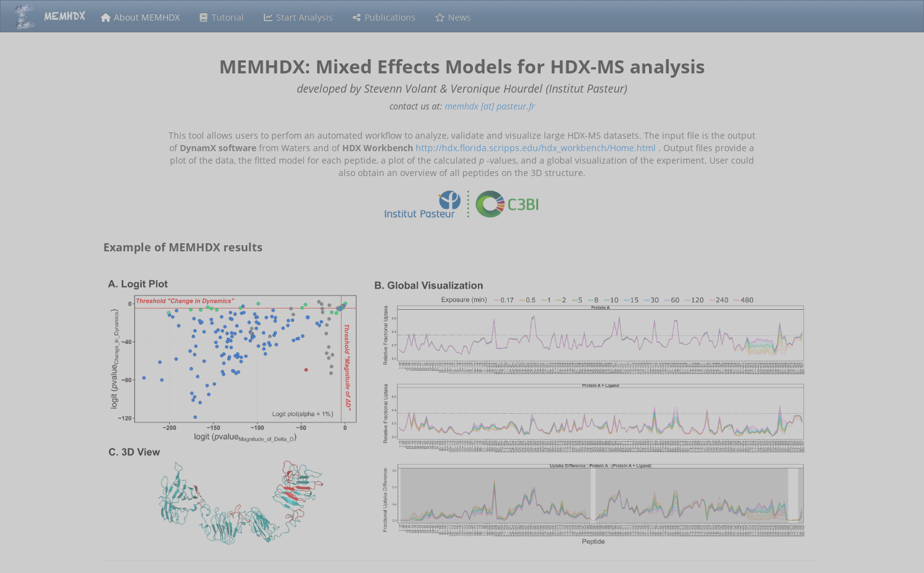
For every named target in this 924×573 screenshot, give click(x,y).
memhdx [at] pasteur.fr (490, 106)
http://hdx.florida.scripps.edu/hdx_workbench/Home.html (536, 148)
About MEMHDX (140, 17)
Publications (384, 17)
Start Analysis (298, 17)
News (453, 17)
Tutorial (222, 17)
